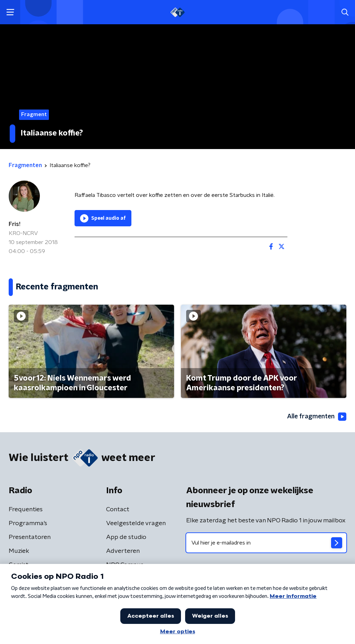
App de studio (126, 537)
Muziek (19, 551)
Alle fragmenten (316, 417)
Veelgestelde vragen (136, 523)
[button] (10, 12)
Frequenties (26, 510)
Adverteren (123, 551)
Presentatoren (30, 537)
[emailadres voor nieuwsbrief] (266, 543)
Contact (118, 510)
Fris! (15, 224)
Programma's (28, 523)
